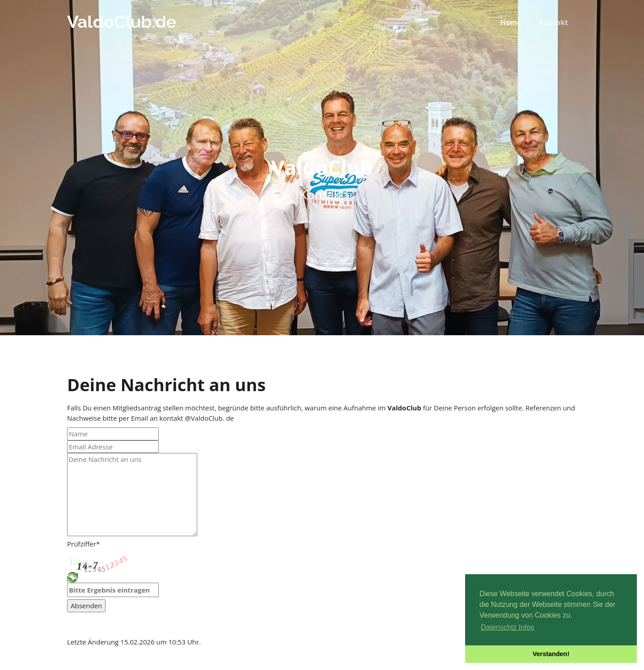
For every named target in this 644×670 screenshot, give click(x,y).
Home (511, 22)
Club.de (122, 22)
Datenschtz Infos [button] (507, 627)
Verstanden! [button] (551, 654)
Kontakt (553, 22)
